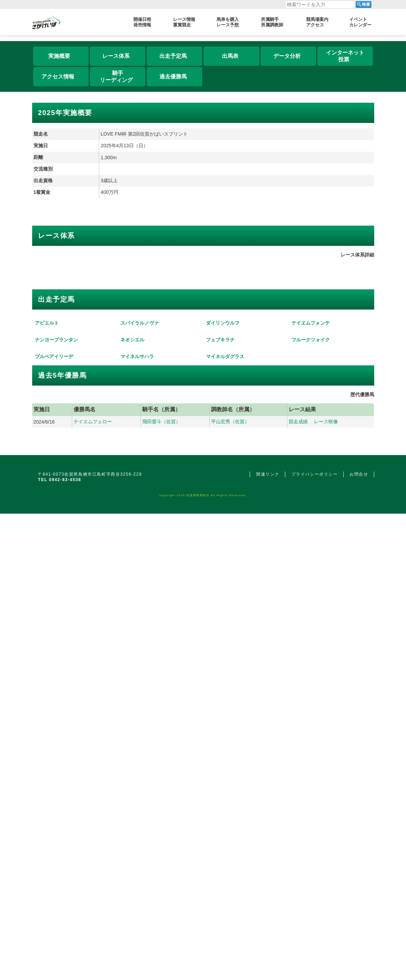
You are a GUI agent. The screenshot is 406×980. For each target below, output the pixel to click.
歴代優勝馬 (362, 842)
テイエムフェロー (93, 869)
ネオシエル (132, 737)
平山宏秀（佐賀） (230, 869)
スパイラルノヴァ (140, 671)
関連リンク (268, 921)
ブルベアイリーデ (54, 804)
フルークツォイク (311, 737)
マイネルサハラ (137, 804)
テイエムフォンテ (311, 671)
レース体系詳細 (357, 403)
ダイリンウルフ (223, 671)
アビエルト (47, 671)
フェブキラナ (220, 737)
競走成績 (298, 869)
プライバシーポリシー (315, 921)
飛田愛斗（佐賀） (161, 869)
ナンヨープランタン (56, 737)
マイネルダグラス (225, 804)
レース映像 (326, 869)
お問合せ (359, 921)
